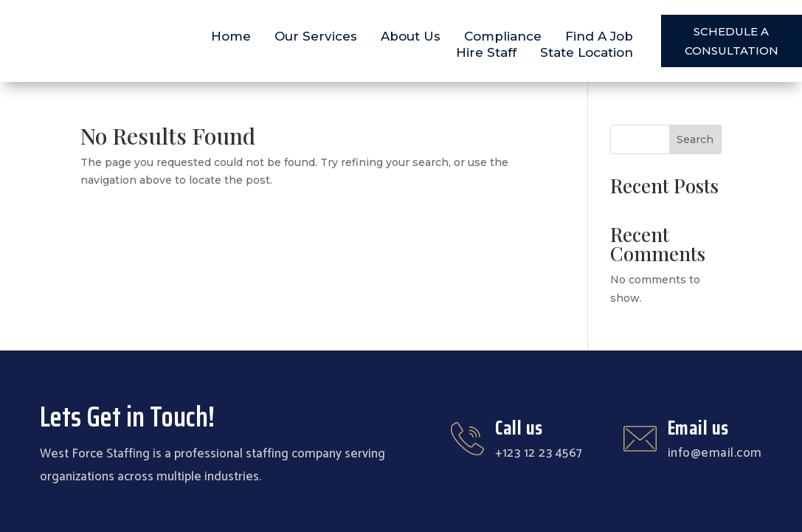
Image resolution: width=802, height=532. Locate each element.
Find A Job (599, 36)
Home (231, 36)
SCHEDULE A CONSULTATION (732, 41)
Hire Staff (486, 52)
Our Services (316, 36)
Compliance (503, 36)
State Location (587, 52)
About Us (411, 36)
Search (695, 139)
